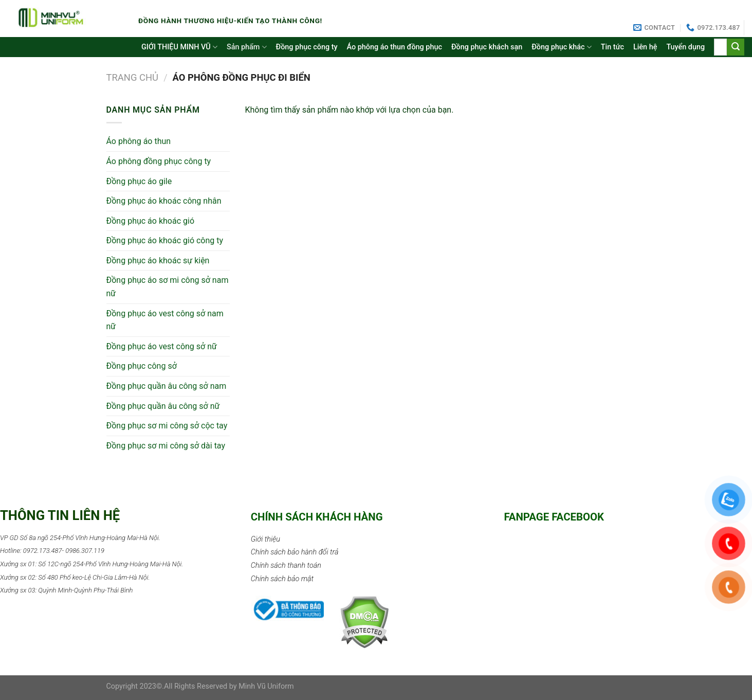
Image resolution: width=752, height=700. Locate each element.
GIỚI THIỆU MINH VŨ (179, 47)
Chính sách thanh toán (286, 566)
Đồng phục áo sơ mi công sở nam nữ (168, 287)
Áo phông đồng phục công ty (159, 161)
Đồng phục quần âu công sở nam (167, 386)
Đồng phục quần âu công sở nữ (163, 406)
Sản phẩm (247, 47)
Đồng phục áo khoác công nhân (164, 201)
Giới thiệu (265, 539)
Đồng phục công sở (142, 366)
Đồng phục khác (562, 47)
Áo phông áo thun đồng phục (395, 47)
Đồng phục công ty (307, 47)
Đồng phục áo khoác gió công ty (165, 240)
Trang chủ (133, 77)
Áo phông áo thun (139, 141)
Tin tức (612, 47)
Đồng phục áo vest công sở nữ (162, 346)
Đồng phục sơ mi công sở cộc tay (167, 426)
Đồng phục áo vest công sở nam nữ (165, 320)
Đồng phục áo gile (139, 181)
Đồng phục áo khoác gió (151, 221)
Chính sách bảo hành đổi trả (295, 552)
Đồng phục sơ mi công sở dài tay (166, 446)
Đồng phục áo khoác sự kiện (158, 261)
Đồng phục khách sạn (487, 47)
